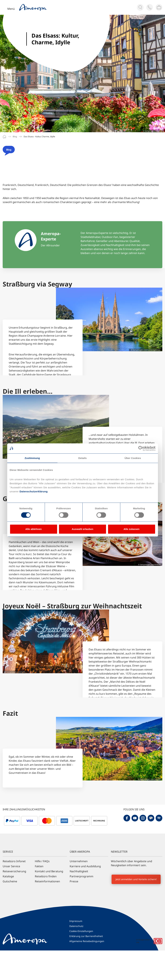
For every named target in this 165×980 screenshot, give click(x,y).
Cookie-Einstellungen (81, 931)
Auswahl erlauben (82, 529)
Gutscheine (10, 881)
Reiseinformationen (47, 881)
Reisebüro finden (46, 876)
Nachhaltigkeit (79, 871)
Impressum (76, 921)
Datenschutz (76, 926)
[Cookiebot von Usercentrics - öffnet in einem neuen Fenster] (141, 448)
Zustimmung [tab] (32, 458)
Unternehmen (79, 861)
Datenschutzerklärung (33, 491)
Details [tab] (83, 458)
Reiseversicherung (14, 871)
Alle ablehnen (34, 529)
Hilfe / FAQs (42, 861)
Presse (74, 881)
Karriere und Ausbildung (85, 866)
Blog (15, 137)
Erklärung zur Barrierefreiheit (86, 936)
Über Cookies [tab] (133, 458)
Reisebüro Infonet (14, 861)
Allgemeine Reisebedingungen (87, 941)
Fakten (39, 866)
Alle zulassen (131, 529)
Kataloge (8, 876)
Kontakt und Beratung (49, 871)
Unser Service (11, 866)
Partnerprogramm (81, 876)
